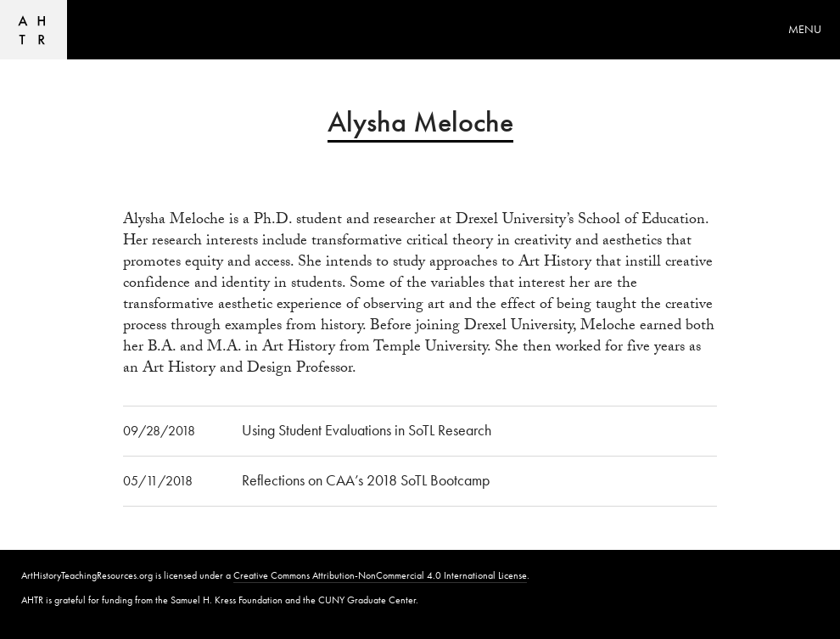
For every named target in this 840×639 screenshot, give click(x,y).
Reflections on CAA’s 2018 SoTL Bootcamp (366, 480)
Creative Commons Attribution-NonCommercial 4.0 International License (380, 575)
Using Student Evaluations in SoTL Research (367, 430)
